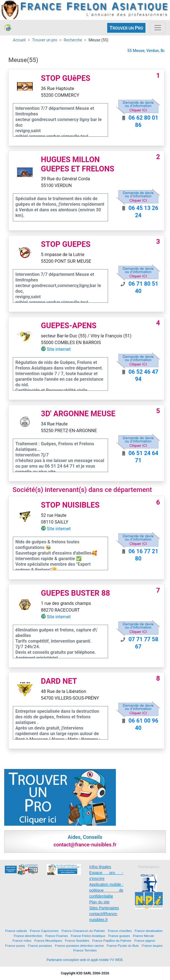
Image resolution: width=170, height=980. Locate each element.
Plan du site (100, 902)
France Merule (143, 936)
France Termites (85, 950)
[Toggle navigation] (158, 28)
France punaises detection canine (79, 945)
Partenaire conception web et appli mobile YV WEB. (85, 960)
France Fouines (57, 936)
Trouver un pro (45, 40)
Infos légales (100, 867)
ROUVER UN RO (126, 28)
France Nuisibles (77, 940)
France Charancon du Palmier (83, 931)
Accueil (19, 40)
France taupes (152, 945)
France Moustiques (48, 940)
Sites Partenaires (104, 908)
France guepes (119, 936)
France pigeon (145, 940)
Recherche (73, 40)
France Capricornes (44, 931)
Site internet (59, 349)
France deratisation (149, 931)
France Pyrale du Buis (123, 945)
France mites (22, 940)
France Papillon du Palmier (112, 940)
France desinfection (28, 936)
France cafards (16, 931)
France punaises (40, 945)
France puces (15, 945)
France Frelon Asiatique (88, 936)
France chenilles (120, 931)
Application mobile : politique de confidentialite (106, 890)
